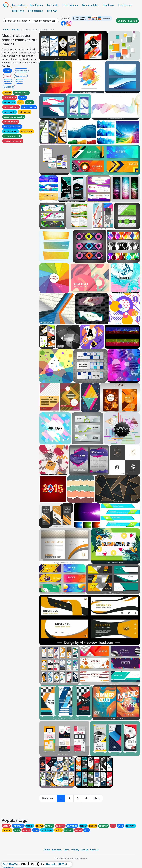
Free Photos (36, 5)
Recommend (21, 76)
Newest (7, 76)
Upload (65, 18)
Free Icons (108, 5)
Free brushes (125, 5)
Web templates (90, 5)
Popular (20, 81)
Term (66, 850)
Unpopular (9, 87)
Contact (94, 850)
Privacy (75, 850)
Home (6, 30)
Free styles (18, 11)
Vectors (16, 30)
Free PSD (52, 11)
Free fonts (53, 5)
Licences (57, 850)
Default (7, 71)
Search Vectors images (17, 21)
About (85, 850)
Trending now (21, 71)
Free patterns (35, 11)
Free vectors (19, 5)
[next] (97, 798)
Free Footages (70, 5)
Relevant (8, 81)
